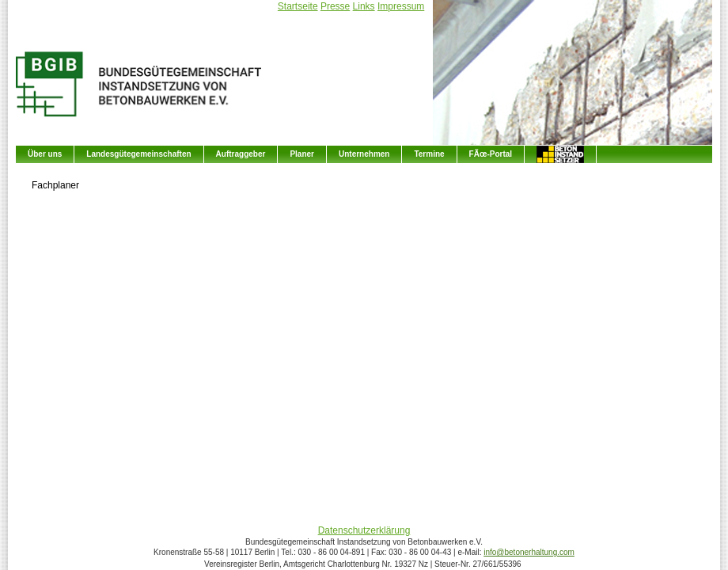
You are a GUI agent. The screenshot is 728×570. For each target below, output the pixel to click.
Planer (302, 154)
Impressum (401, 6)
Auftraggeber (241, 154)
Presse (335, 6)
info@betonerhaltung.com (529, 552)
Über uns (45, 154)
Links (364, 6)
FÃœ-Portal (491, 154)
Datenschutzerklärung (364, 530)
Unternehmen (364, 154)
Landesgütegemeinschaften (138, 154)
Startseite (298, 6)
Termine (429, 154)
